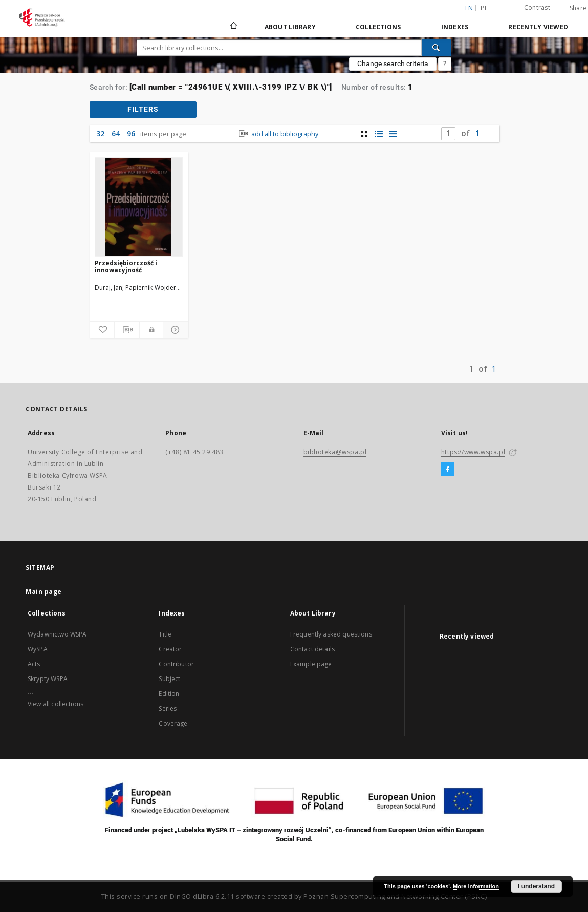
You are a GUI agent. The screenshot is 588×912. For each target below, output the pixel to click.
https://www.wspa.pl (473, 452)
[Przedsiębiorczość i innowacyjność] (139, 207)
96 (131, 133)
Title (165, 634)
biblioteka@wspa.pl (335, 452)
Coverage (173, 723)
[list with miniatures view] (378, 134)
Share (578, 8)
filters (143, 109)
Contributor (176, 664)
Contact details (312, 649)
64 (116, 133)
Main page (44, 592)
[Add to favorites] (102, 330)
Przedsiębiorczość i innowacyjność (126, 267)
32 (100, 133)
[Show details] (174, 330)
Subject (169, 679)
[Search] (437, 48)
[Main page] (233, 27)
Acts (34, 664)
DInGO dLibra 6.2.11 (202, 896)
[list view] (393, 134)
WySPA (38, 649)
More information (476, 886)
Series (168, 708)
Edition (169, 694)
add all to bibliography (278, 134)
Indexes (455, 27)
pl (484, 8)
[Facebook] (448, 470)
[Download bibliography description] (127, 330)
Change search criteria (393, 63)
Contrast (537, 7)
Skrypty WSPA (48, 679)
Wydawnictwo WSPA (57, 634)
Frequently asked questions (331, 634)
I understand (536, 886)
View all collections (56, 704)
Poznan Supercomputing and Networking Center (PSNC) (395, 896)
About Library (290, 27)
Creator (170, 649)
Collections (378, 27)
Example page (311, 664)
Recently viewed (538, 27)
